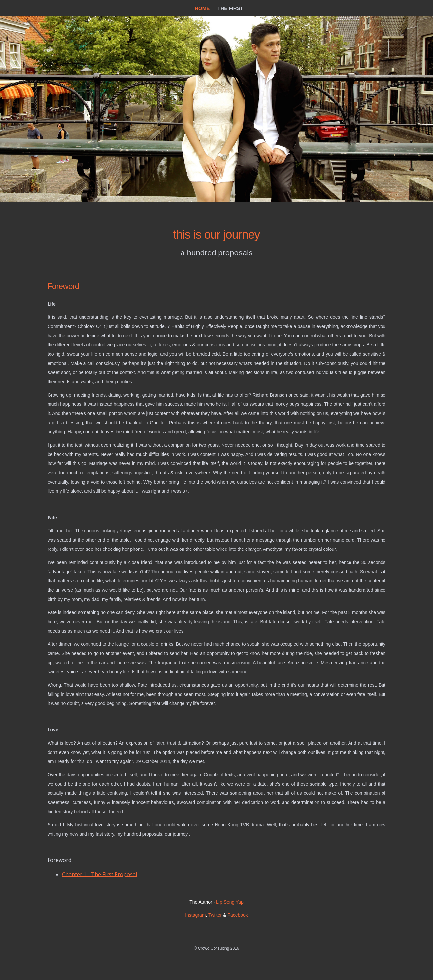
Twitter (215, 915)
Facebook (237, 915)
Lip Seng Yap (230, 902)
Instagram (195, 915)
